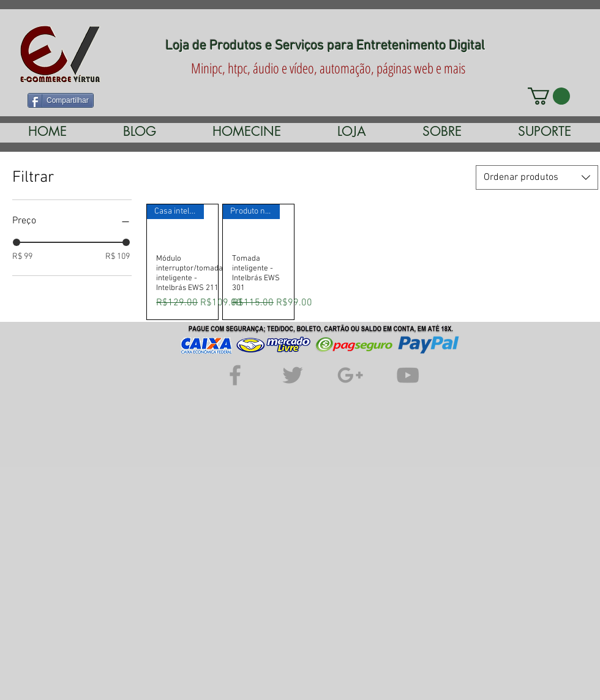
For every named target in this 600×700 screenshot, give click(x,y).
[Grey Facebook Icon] (235, 375)
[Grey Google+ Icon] (350, 375)
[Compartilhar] (61, 100)
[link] (549, 96)
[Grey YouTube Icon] (408, 375)
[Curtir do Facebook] (221, 99)
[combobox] (537, 177)
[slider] (17, 242)
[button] (247, 131)
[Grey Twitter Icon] (293, 375)
